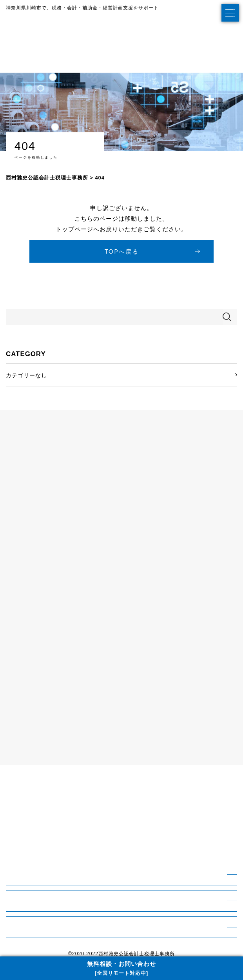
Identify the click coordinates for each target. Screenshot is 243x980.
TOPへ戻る (121, 251)
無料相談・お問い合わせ (121, 969)
